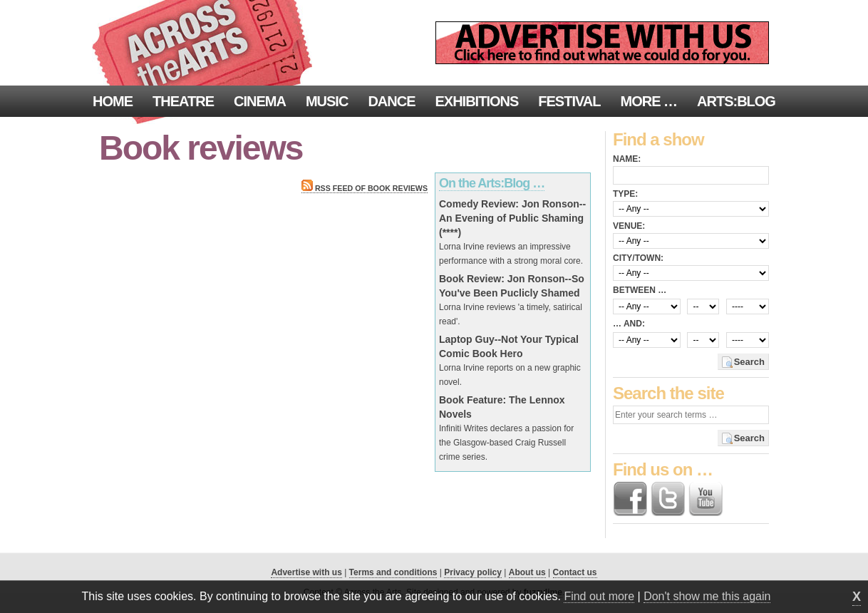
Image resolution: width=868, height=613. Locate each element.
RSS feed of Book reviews (365, 188)
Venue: (629, 226)
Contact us (575, 572)
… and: (629, 324)
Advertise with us (306, 572)
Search (749, 362)
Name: (627, 159)
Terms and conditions (393, 572)
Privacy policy (473, 572)
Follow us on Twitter (668, 499)
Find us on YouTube (706, 499)
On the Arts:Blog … (492, 183)
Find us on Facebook (630, 499)
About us (527, 572)
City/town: (638, 258)
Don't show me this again (707, 596)
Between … (640, 290)
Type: (625, 194)
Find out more (599, 596)
